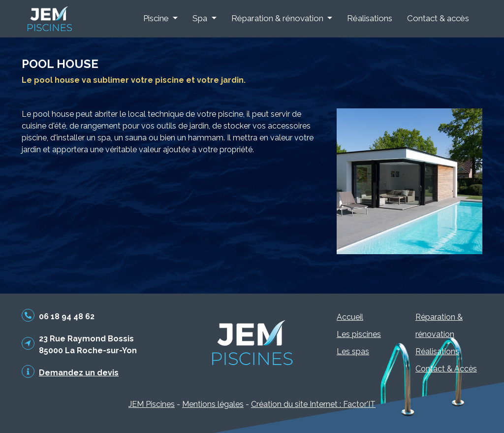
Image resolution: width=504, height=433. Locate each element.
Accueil (350, 317)
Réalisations (370, 18)
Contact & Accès (446, 369)
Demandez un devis (79, 373)
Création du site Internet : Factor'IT (313, 404)
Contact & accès (438, 18)
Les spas (353, 351)
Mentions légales (213, 404)
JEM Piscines (152, 404)
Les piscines (359, 334)
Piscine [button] (157, 18)
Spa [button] (201, 18)
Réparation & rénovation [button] (278, 18)
